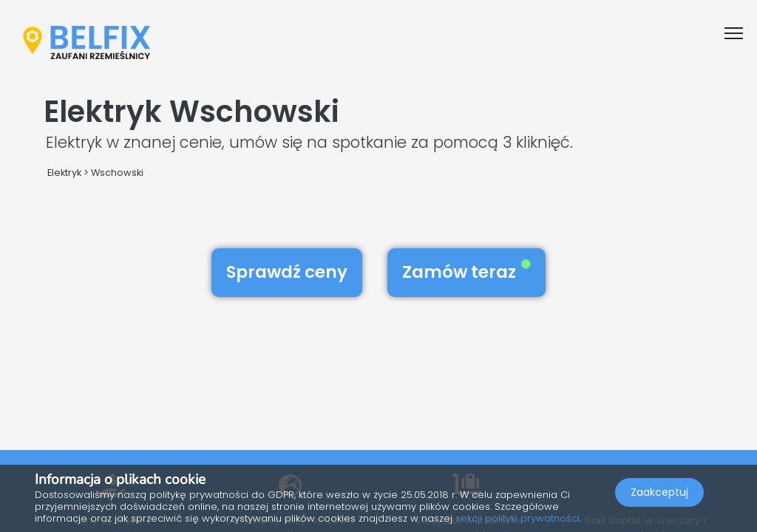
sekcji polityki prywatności (517, 518)
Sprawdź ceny (287, 272)
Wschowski (117, 173)
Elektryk (64, 173)
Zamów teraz (466, 272)
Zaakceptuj (659, 492)
